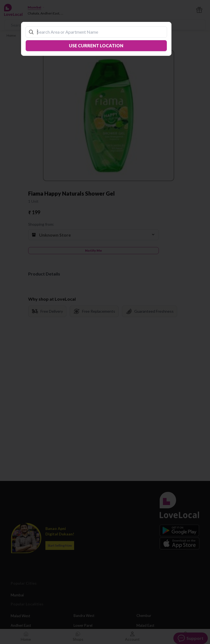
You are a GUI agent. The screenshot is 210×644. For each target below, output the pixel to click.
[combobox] (99, 32)
